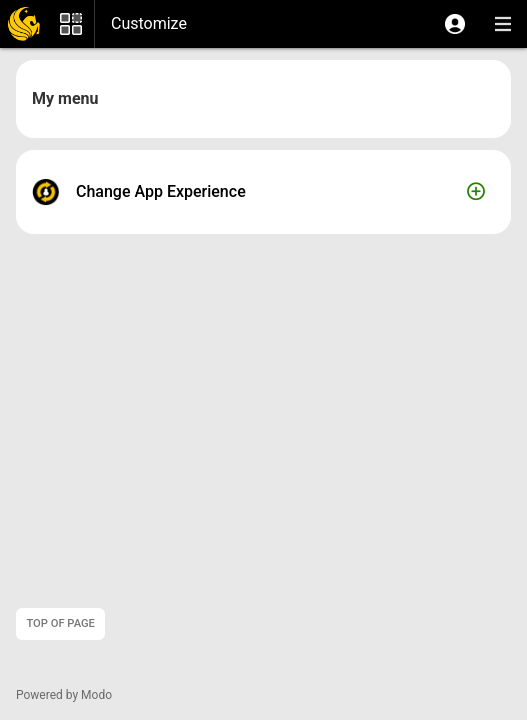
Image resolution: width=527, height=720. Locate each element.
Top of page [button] (60, 623)
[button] (455, 24)
